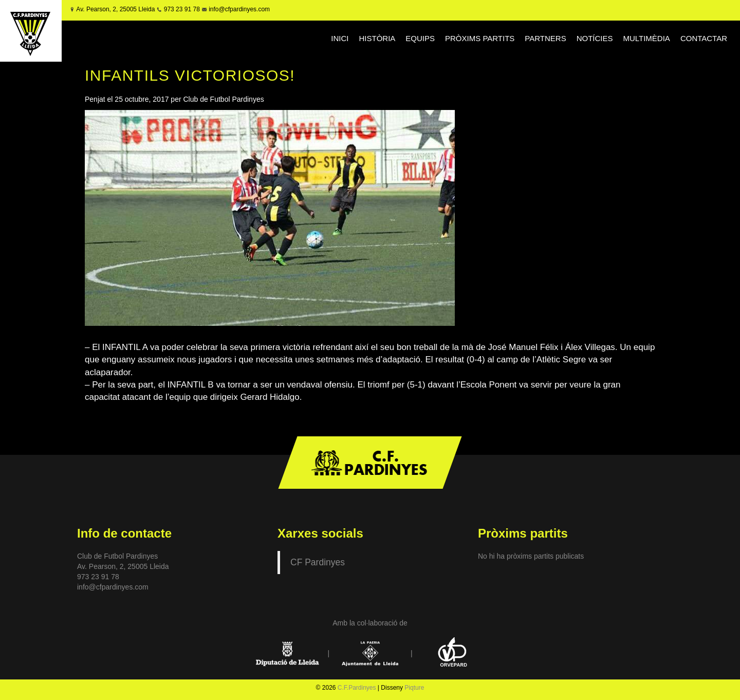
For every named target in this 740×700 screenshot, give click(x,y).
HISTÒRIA (377, 38)
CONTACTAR (704, 38)
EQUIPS (420, 38)
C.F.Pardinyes (357, 688)
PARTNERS (545, 38)
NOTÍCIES (595, 38)
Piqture (414, 688)
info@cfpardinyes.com (238, 9)
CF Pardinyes (318, 562)
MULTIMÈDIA (646, 38)
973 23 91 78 (182, 9)
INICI (340, 38)
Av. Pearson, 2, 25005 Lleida (115, 9)
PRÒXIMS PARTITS (480, 38)
